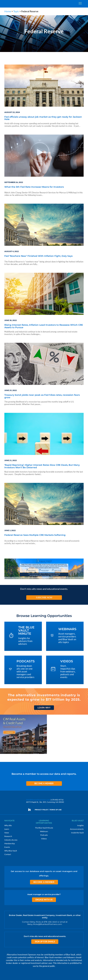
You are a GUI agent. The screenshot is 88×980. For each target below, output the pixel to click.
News (7, 833)
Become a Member (44, 783)
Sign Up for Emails (45, 942)
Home (8, 11)
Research (8, 836)
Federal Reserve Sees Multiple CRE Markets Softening (35, 535)
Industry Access (11, 840)
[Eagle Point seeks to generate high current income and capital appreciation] (44, 579)
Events (7, 847)
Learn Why (44, 708)
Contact (8, 854)
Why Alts (8, 825)
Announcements (77, 829)
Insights (80, 825)
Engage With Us (44, 900)
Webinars (44, 831)
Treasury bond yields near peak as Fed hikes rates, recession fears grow (42, 396)
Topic (16, 11)
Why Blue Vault (11, 851)
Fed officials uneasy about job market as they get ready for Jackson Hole (43, 118)
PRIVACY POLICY (41, 810)
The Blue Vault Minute (44, 828)
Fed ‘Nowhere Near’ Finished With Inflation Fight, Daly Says (38, 256)
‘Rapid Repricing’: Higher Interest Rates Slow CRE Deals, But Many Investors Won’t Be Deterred (42, 466)
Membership (10, 843)
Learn (7, 829)
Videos (44, 839)
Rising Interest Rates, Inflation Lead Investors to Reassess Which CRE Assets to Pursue (44, 326)
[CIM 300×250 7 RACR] (23, 754)
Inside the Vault (77, 833)
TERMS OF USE (56, 810)
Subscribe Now (44, 597)
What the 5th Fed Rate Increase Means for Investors (34, 187)
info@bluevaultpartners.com (38, 800)
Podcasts (44, 835)
